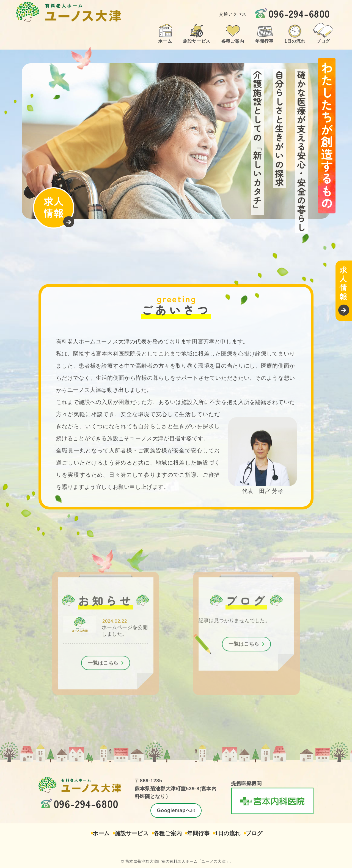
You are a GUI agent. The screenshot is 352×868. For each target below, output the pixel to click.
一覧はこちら (103, 669)
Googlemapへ (174, 810)
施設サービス (126, 833)
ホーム (92, 833)
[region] (176, 141)
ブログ (264, 833)
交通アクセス (233, 14)
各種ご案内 (166, 833)
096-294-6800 (299, 13)
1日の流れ (233, 833)
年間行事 (200, 833)
